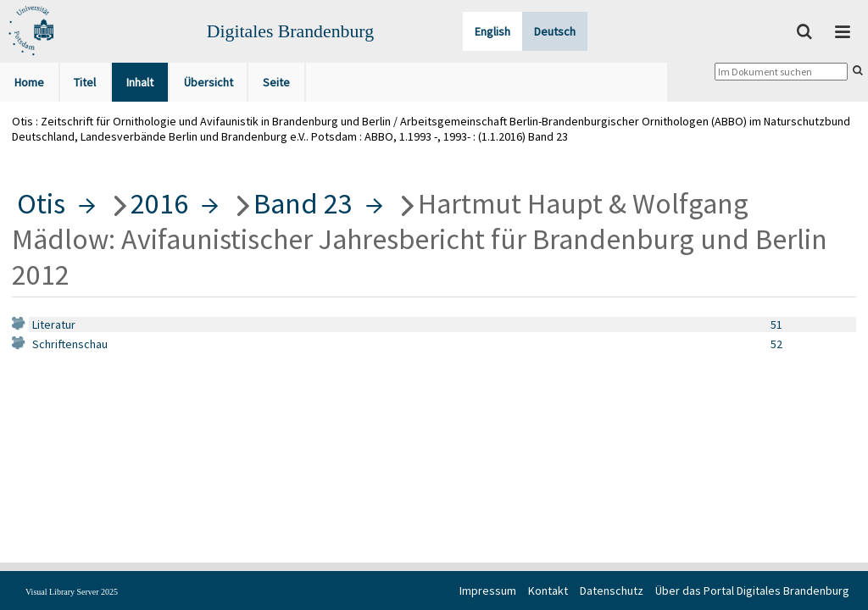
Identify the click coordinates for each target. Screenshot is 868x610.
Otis (41, 203)
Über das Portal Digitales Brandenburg (752, 591)
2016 (159, 203)
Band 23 (303, 203)
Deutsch (555, 31)
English (492, 31)
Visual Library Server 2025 (72, 592)
